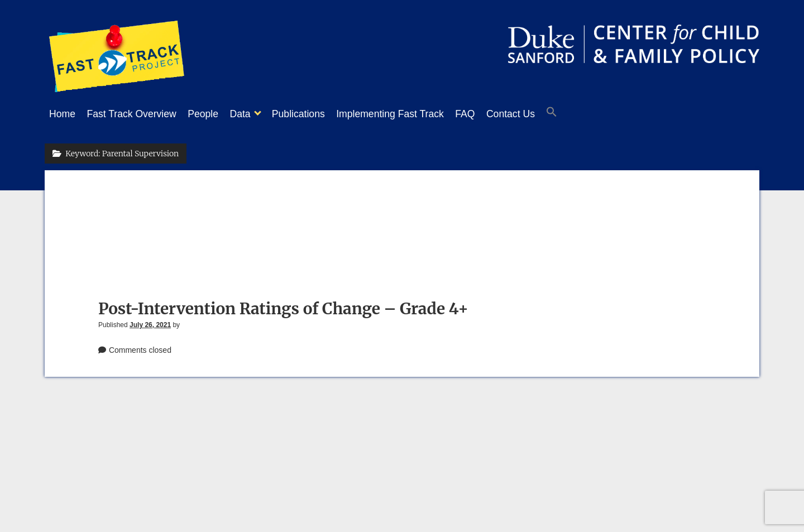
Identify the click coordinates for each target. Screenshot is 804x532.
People (214, 114)
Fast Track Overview (137, 114)
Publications (321, 114)
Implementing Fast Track (418, 114)
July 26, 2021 (150, 322)
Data (257, 114)
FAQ (498, 114)
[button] (596, 114)
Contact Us (550, 114)
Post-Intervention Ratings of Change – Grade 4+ (283, 305)
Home (62, 114)
